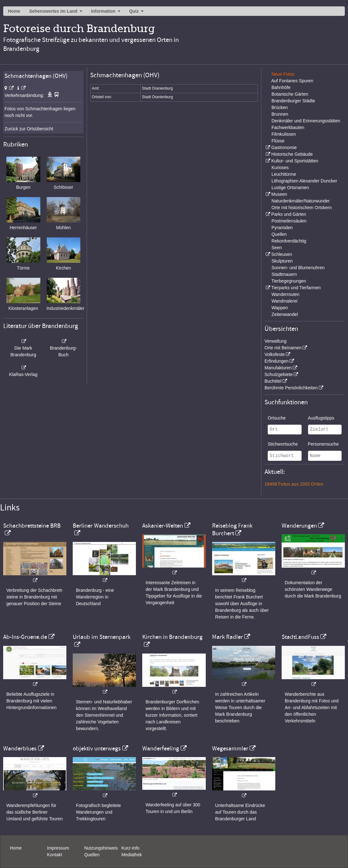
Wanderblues (20, 748)
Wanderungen (299, 526)
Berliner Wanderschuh (101, 526)
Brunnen (280, 114)
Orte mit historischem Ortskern (302, 208)
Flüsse (278, 141)
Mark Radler (228, 637)
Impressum (58, 848)
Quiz (134, 11)
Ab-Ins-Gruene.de (25, 637)
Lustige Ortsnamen (290, 188)
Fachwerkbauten (288, 127)
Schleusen (281, 254)
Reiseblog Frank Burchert (232, 530)
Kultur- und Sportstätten (295, 161)
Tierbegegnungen (289, 281)
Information (103, 11)
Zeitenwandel (285, 314)
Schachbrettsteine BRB (32, 526)
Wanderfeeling (161, 748)
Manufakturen (278, 368)
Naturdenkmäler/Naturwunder (301, 201)
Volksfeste (275, 354)
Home (14, 11)
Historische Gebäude (292, 154)
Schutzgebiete (279, 374)
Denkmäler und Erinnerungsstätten (306, 121)
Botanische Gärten (290, 94)
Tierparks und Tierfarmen (296, 288)
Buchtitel (273, 381)
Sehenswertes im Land (53, 11)
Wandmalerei (284, 301)
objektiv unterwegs (97, 748)
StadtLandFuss (300, 637)
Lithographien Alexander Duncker (304, 181)
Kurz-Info (130, 848)
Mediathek (132, 855)
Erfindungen (277, 361)
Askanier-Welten (163, 526)
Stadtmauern (284, 274)
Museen (279, 194)
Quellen (279, 234)
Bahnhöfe (281, 87)
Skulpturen (282, 261)
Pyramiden (282, 228)
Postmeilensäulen (289, 221)
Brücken (280, 107)
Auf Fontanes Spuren (292, 81)
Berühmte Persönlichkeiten (291, 388)
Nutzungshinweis (101, 848)
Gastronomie (284, 147)
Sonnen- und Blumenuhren (298, 268)
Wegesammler (230, 748)
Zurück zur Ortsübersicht (29, 129)
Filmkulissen (284, 134)
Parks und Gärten (289, 214)
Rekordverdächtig (289, 241)
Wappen (280, 308)
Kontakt (54, 855)
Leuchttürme (284, 174)
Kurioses (280, 167)
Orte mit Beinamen (283, 348)
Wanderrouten (285, 294)
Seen (277, 248)
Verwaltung (275, 341)
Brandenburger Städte (293, 101)
